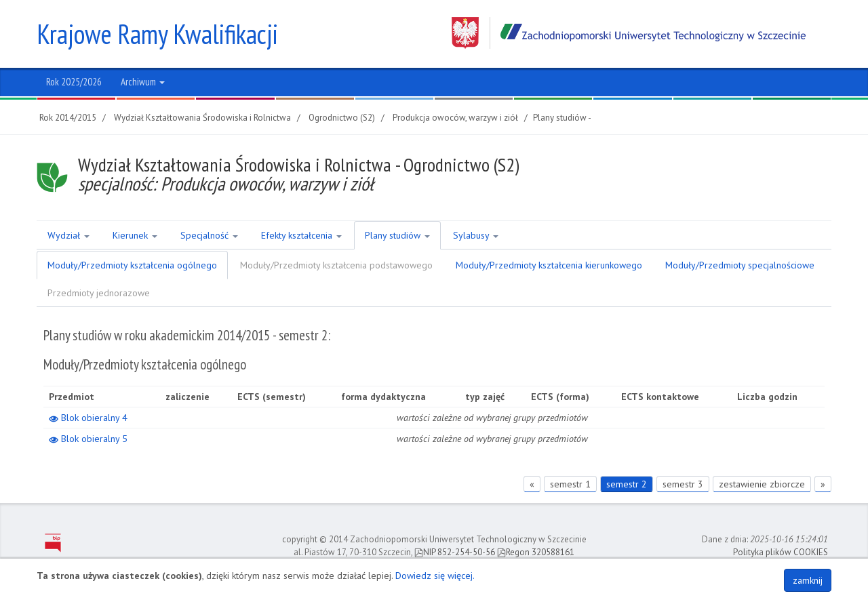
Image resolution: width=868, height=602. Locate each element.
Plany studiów (397, 235)
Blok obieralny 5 (88, 439)
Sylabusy (476, 235)
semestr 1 (570, 484)
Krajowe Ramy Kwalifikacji (157, 34)
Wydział (68, 235)
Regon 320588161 (536, 552)
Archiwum (143, 82)
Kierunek (135, 235)
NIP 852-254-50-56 (455, 552)
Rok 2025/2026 (74, 82)
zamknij (808, 580)
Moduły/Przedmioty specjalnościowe (740, 265)
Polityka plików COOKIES (781, 552)
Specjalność (209, 235)
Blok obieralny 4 (88, 418)
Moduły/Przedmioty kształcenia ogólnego (132, 265)
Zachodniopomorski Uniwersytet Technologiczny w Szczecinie (629, 33)
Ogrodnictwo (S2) (342, 118)
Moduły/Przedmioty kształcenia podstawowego (336, 265)
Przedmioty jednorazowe (99, 293)
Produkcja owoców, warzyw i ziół (455, 118)
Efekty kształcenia (301, 235)
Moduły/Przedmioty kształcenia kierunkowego (549, 265)
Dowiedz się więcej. (435, 576)
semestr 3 (683, 484)
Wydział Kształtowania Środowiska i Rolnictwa (202, 118)
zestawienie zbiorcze (762, 484)
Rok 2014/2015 (68, 118)
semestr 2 (627, 484)
